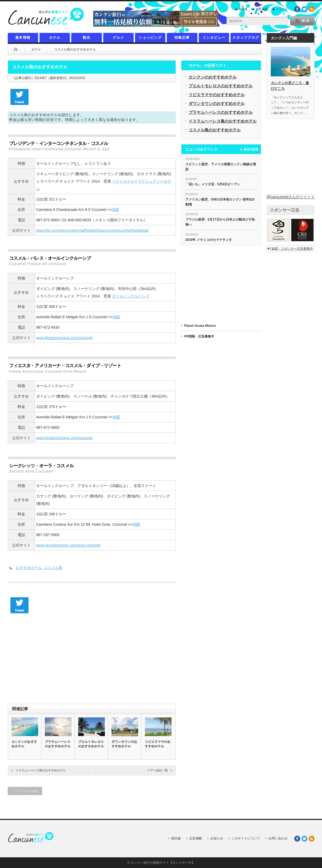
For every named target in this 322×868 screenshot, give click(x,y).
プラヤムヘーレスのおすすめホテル (58, 744)
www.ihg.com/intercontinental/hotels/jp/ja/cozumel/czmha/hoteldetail (92, 230)
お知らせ (217, 838)
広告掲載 (262, 9)
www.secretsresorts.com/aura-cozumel (68, 545)
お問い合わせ (278, 838)
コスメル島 (53, 568)
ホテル (55, 38)
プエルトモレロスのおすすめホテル (91, 744)
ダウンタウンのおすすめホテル (124, 744)
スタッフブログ (246, 38)
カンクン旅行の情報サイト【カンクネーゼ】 (163, 863)
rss (312, 9)
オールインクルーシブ (131, 296)
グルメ (118, 38)
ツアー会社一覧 (158, 770)
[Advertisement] (92, 661)
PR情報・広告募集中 (199, 336)
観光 (87, 38)
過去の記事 (251, 149)
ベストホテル (123, 181)
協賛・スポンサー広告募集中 (290, 249)
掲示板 (243, 9)
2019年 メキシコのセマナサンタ (209, 240)
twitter (304, 9)
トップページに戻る (25, 791)
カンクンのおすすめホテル (24, 744)
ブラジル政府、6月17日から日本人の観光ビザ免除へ (220, 222)
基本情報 (23, 38)
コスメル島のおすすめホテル (215, 130)
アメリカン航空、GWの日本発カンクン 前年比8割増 (220, 202)
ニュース (282, 9)
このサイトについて (246, 838)
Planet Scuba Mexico (200, 326)
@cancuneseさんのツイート (291, 197)
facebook (297, 9)
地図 (115, 210)
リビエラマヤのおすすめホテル (158, 744)
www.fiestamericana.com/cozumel (64, 338)
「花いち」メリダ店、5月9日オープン (213, 184)
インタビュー (214, 38)
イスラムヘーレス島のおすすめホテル (41, 770)
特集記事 (182, 38)
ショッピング (150, 38)
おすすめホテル (29, 568)
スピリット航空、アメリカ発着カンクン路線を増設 (221, 167)
